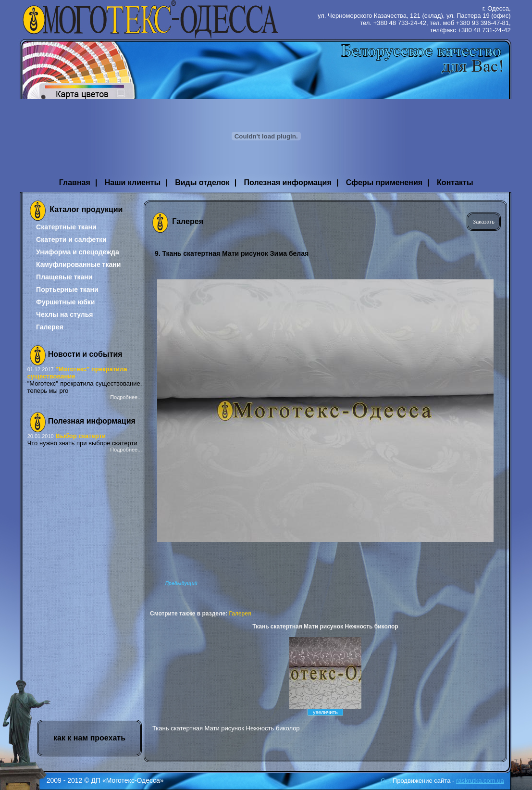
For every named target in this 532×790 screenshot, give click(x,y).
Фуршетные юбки (65, 302)
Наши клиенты (133, 182)
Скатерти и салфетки (71, 239)
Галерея (50, 327)
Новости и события (85, 354)
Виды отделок (202, 182)
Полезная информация (288, 182)
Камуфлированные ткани (78, 264)
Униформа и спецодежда (78, 252)
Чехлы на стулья (64, 314)
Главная (75, 182)
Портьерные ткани (67, 289)
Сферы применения (384, 182)
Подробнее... (126, 397)
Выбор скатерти (80, 436)
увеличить (325, 712)
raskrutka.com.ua (480, 781)
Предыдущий (181, 583)
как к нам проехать (89, 738)
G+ (385, 781)
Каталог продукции (86, 209)
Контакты (455, 182)
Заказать (484, 222)
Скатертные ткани (66, 227)
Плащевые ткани (64, 277)
